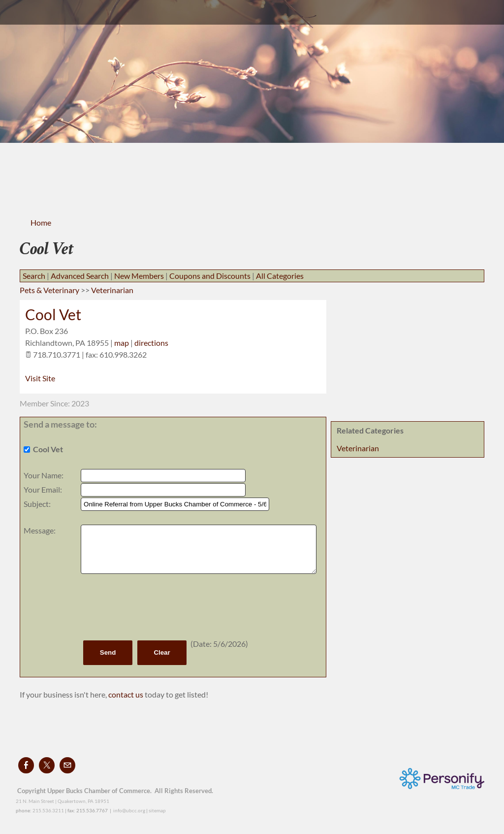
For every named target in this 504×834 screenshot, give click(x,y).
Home (41, 222)
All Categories (280, 276)
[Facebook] (26, 765)
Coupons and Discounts (210, 276)
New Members (139, 276)
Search (34, 276)
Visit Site (40, 378)
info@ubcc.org (129, 810)
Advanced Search (80, 276)
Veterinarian (358, 448)
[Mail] (67, 765)
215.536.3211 (48, 810)
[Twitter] (47, 765)
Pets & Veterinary (49, 290)
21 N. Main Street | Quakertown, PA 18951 (63, 801)
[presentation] (156, 607)
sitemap (157, 810)
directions (151, 343)
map (122, 343)
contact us (126, 694)
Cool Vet (53, 314)
